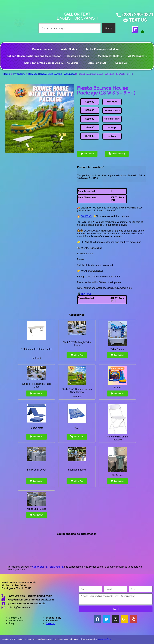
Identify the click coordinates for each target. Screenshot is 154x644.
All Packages (138, 56)
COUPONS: (86, 216)
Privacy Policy (54, 618)
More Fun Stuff (98, 63)
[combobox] (70, 28)
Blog (11, 623)
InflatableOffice (104, 639)
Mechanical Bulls (110, 56)
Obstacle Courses (79, 56)
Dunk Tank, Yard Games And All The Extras (53, 63)
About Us (122, 63)
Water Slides (70, 49)
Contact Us (15, 618)
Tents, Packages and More (104, 49)
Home (6, 74)
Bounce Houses (43, 49)
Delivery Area (16, 621)
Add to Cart (87, 154)
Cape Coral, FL (40, 567)
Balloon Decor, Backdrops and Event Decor (34, 56)
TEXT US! (86, 294)
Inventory (19, 74)
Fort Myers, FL (56, 567)
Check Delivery (117, 154)
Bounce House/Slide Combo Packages (51, 74)
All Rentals (52, 621)
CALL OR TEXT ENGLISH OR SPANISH (77, 16)
